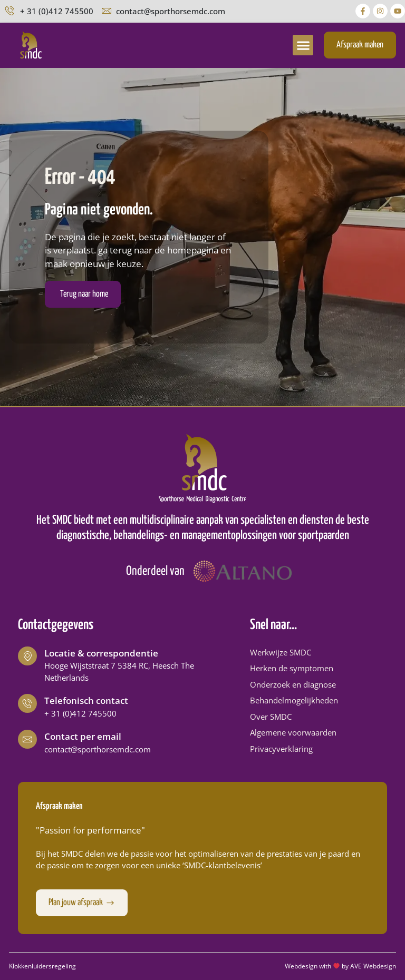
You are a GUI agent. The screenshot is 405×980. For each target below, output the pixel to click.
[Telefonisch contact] (27, 703)
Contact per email (83, 736)
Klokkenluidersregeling (42, 966)
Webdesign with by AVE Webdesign (340, 966)
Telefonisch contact (86, 700)
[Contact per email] (27, 739)
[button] (303, 45)
